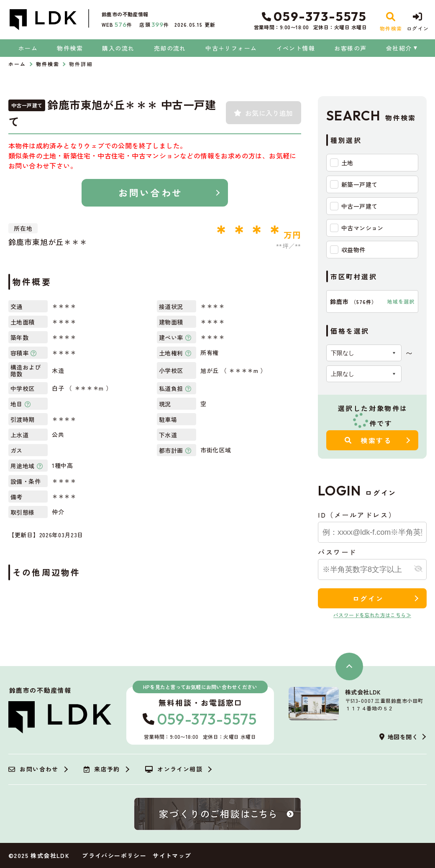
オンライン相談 (174, 769)
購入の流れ (118, 48)
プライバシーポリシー (114, 855)
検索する (368, 440)
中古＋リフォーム (231, 48)
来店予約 (102, 769)
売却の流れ (170, 48)
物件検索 (70, 48)
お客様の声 (350, 48)
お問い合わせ (150, 192)
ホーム (28, 48)
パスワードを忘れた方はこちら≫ (372, 615)
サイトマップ (172, 855)
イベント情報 (296, 48)
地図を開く (399, 737)
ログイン (368, 598)
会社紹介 (399, 48)
